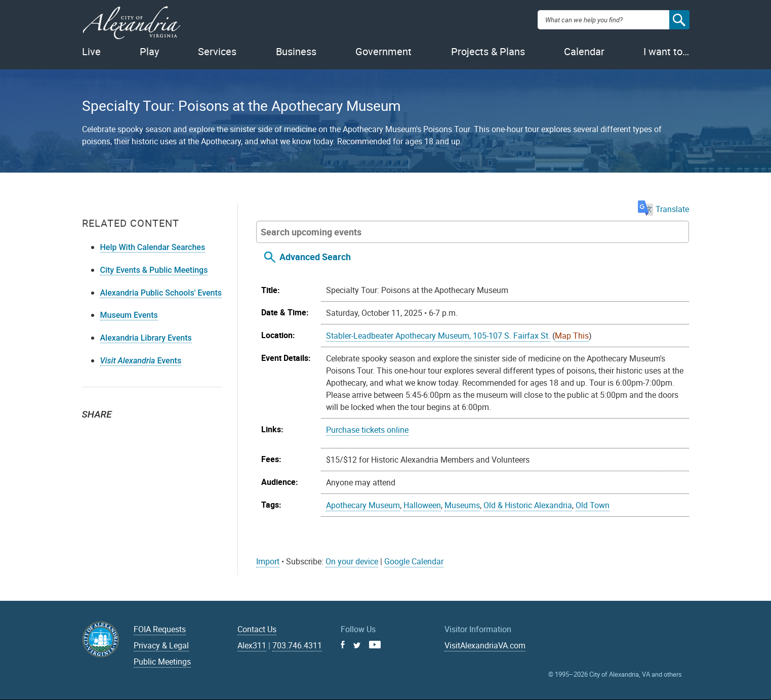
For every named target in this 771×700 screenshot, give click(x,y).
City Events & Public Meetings (154, 270)
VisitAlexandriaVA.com (485, 645)
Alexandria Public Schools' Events (161, 293)
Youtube (375, 645)
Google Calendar (414, 561)
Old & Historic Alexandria (528, 505)
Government (383, 51)
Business (296, 51)
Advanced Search (315, 257)
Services (217, 51)
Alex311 (252, 645)
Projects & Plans (488, 51)
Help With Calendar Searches (153, 247)
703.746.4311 (297, 645)
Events (141, 361)
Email (138, 432)
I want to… (666, 51)
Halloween (422, 505)
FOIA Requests (160, 629)
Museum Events (129, 315)
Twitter (93, 432)
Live (91, 51)
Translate (663, 209)
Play (149, 51)
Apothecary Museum (363, 505)
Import (268, 561)
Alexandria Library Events (146, 338)
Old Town (593, 505)
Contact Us (257, 629)
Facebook (115, 432)
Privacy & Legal (161, 645)
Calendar (584, 51)
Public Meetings (162, 662)
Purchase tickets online (367, 430)
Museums (462, 505)
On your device (352, 561)
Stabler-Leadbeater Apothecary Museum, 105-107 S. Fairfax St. (438, 336)
